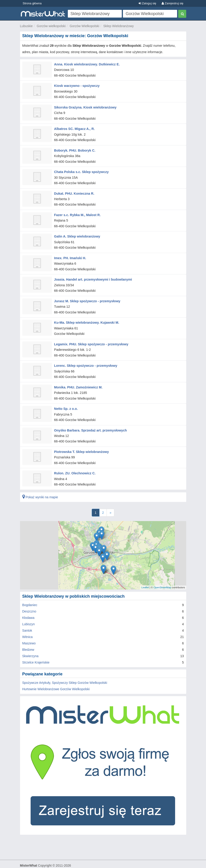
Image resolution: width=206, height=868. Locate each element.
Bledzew (28, 640)
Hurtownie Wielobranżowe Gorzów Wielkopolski (56, 680)
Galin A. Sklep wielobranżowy (77, 232)
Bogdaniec (30, 596)
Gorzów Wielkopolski (84, 26)
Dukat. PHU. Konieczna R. (74, 190)
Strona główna (32, 3)
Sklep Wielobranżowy (119, 26)
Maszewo (29, 634)
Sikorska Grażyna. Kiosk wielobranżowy (85, 106)
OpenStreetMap (162, 578)
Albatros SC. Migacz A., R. (74, 127)
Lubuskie (26, 26)
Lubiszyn (29, 615)
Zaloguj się (147, 3)
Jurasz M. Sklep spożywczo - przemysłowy (86, 296)
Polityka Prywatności (78, 863)
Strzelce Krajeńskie (36, 653)
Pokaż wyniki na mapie (40, 488)
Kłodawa (28, 608)
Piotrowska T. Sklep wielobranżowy (81, 443)
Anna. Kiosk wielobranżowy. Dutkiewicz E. (86, 64)
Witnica (28, 628)
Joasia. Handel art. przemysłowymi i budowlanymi (92, 275)
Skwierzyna (31, 647)
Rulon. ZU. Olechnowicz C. (74, 464)
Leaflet (145, 578)
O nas (24, 863)
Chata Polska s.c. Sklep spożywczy (81, 169)
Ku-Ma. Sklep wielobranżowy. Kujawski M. (86, 317)
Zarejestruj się (172, 3)
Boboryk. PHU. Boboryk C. (74, 148)
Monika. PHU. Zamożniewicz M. (78, 380)
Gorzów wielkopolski (51, 26)
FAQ (99, 863)
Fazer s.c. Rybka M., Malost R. (77, 212)
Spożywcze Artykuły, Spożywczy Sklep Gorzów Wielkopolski (65, 673)
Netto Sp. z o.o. (66, 401)
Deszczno (29, 602)
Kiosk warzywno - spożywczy (76, 85)
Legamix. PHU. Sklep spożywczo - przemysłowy (90, 338)
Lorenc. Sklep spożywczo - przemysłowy (85, 359)
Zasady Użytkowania (46, 863)
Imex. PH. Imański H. (70, 253)
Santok (27, 621)
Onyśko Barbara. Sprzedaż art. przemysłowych (90, 422)
